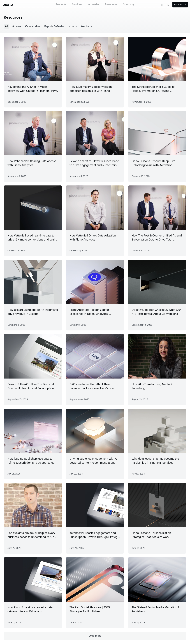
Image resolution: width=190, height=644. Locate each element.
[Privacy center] (156, 5)
